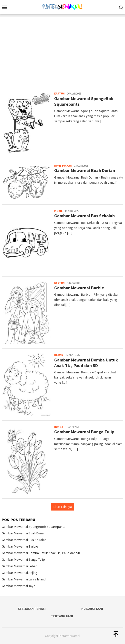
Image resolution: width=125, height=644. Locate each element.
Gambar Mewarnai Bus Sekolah (84, 216)
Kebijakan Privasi (32, 609)
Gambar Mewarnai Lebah (20, 566)
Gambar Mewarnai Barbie (79, 288)
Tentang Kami (62, 616)
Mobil (58, 211)
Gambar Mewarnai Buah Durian (85, 170)
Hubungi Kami (92, 609)
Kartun (59, 94)
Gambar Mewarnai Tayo (19, 586)
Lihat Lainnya (63, 507)
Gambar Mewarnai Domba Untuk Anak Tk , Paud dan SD (86, 363)
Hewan (59, 355)
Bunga (59, 427)
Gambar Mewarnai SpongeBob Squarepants (34, 527)
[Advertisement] (62, 51)
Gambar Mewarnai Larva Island (24, 579)
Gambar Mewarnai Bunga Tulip (84, 432)
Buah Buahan (63, 166)
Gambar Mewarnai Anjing (20, 573)
